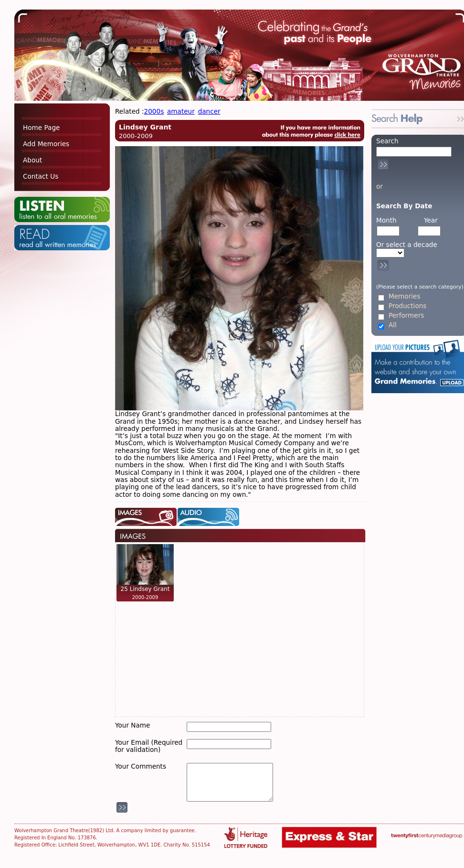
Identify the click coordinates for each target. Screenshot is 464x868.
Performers (406, 316)
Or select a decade (407, 245)
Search (387, 141)
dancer (209, 111)
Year (431, 220)
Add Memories (46, 144)
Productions (407, 306)
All (393, 325)
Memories (404, 296)
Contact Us (41, 176)
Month (386, 220)
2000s (154, 111)
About (32, 160)
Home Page (41, 128)
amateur (181, 111)
